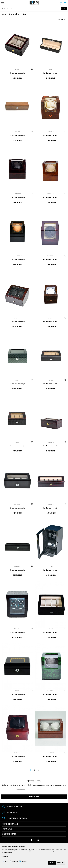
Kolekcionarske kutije (17, 73)
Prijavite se (34, 797)
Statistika (15, 861)
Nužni (7, 861)
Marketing (24, 861)
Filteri (64, 9)
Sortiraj (4, 9)
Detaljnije (5, 857)
